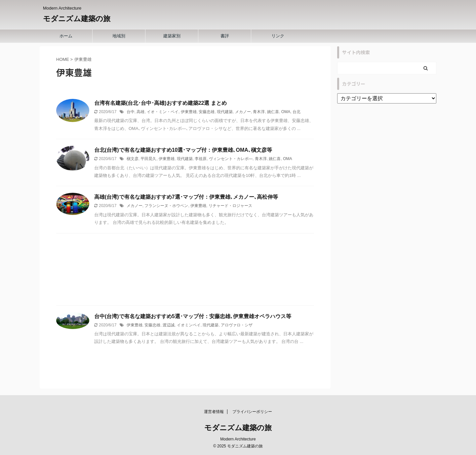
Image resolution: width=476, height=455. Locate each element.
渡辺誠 (169, 325)
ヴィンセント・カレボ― (231, 159)
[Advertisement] (185, 271)
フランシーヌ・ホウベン (166, 206)
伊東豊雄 (189, 112)
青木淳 (259, 112)
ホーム (66, 36)
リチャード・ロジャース (230, 206)
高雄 (140, 112)
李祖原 (201, 159)
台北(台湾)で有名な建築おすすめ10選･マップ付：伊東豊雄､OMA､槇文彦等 (183, 150)
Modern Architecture (238, 439)
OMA (286, 112)
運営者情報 (214, 412)
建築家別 (172, 36)
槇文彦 (133, 159)
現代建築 (225, 112)
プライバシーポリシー (252, 412)
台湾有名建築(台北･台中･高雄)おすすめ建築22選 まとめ (160, 103)
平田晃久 (148, 159)
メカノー (243, 112)
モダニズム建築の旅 (77, 19)
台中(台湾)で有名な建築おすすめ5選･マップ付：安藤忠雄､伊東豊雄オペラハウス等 (193, 316)
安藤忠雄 (207, 112)
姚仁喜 (273, 112)
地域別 (119, 36)
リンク (278, 36)
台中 (131, 112)
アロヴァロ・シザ (237, 325)
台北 (297, 112)
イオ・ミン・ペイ (163, 112)
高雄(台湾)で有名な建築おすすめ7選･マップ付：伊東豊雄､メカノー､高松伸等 (186, 197)
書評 (225, 36)
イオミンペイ (189, 325)
